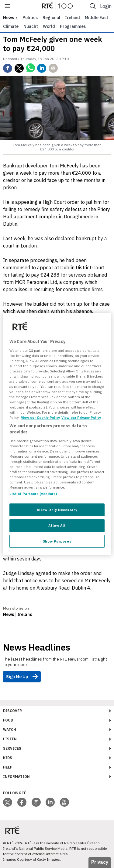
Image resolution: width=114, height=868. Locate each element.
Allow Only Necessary (57, 510)
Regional (51, 18)
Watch (10, 730)
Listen (10, 739)
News (9, 614)
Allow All (57, 525)
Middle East (97, 18)
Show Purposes (57, 541)
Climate (11, 26)
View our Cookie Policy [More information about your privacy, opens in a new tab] (40, 417)
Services (12, 748)
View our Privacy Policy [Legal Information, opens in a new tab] (81, 417)
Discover (12, 711)
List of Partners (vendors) (33, 494)
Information (16, 777)
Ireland (73, 18)
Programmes (73, 26)
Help (8, 767)
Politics (30, 18)
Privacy (100, 862)
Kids (8, 758)
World (49, 26)
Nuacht (31, 26)
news (9, 18)
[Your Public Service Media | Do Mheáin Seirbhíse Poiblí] (12, 831)
